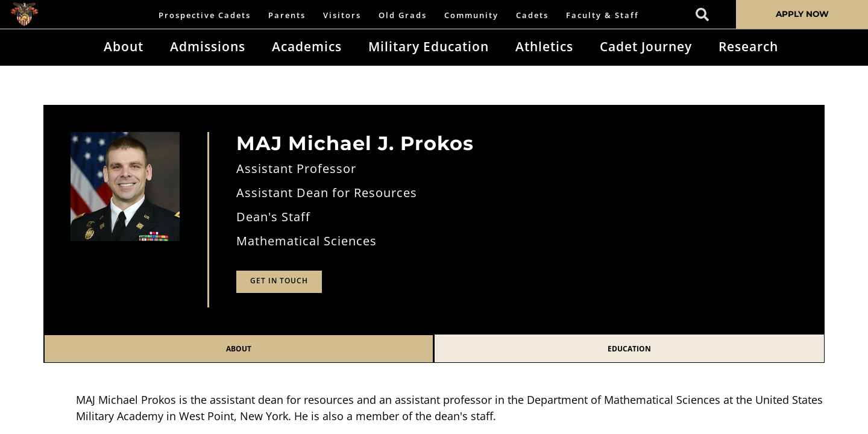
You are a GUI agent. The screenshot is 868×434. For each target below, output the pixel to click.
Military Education (429, 46)
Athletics (544, 46)
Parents (287, 15)
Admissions (208, 46)
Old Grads (403, 15)
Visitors (342, 15)
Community (471, 15)
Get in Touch (279, 281)
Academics (307, 46)
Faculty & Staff (602, 15)
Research (748, 46)
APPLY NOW (802, 14)
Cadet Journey (646, 46)
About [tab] (239, 349)
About (124, 46)
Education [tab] (629, 349)
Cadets (532, 15)
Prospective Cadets (205, 15)
